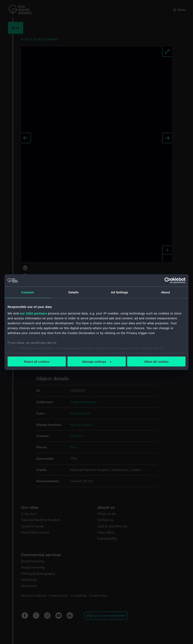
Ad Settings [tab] (119, 292)
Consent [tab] (27, 292)
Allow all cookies (156, 362)
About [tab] (166, 292)
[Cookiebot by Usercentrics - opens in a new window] (168, 281)
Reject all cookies (37, 362)
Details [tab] (74, 292)
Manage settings (97, 362)
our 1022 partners (33, 313)
